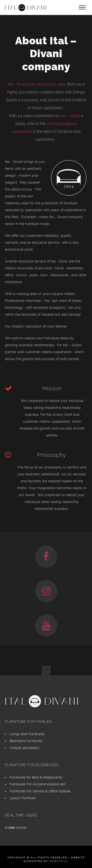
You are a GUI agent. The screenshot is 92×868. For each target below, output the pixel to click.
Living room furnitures (27, 734)
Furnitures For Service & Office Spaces (40, 791)
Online (16, 828)
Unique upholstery (24, 748)
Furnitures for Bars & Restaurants (36, 777)
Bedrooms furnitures (26, 741)
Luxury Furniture (23, 798)
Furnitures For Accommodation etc (38, 784)
